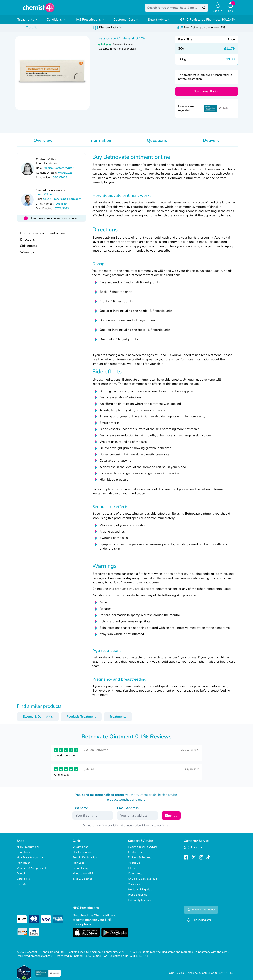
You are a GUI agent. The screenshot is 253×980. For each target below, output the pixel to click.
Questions (157, 143)
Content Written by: (48, 162)
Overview (43, 143)
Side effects (29, 249)
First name (80, 811)
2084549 (61, 206)
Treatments (27, 22)
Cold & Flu (23, 882)
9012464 (208, 22)
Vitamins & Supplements (32, 871)
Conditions (56, 22)
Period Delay (80, 871)
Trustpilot (32, 30)
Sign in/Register (199, 923)
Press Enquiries (138, 898)
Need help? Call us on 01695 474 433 (211, 976)
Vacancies (134, 887)
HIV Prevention (82, 855)
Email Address (128, 811)
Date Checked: (44, 211)
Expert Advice (159, 22)
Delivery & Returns (140, 860)
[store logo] (39, 9)
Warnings (27, 255)
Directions (27, 242)
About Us (134, 866)
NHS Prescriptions (89, 22)
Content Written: (46, 175)
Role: (39, 171)
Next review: (44, 180)
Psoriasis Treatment (81, 719)
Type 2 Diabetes (82, 882)
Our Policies (176, 976)
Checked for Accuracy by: (51, 193)
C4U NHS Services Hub (143, 882)
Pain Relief (23, 866)
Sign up (171, 818)
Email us (193, 850)
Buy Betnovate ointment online (42, 236)
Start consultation (207, 94)
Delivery (211, 143)
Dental (21, 876)
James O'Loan (44, 197)
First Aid (22, 887)
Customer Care (126, 22)
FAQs (132, 871)
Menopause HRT (83, 876)
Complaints (135, 876)
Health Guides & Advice (143, 850)
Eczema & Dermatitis (38, 719)
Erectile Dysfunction (85, 860)
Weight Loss (80, 850)
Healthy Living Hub (140, 892)
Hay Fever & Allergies (30, 860)
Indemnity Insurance (141, 903)
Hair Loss (78, 866)
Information (100, 143)
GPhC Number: (45, 206)
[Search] (204, 9)
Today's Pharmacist (201, 912)
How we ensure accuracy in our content (54, 221)
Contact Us (135, 855)
